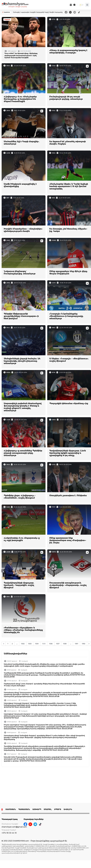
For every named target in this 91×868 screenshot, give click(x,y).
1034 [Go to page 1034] (37, 644)
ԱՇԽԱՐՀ (37, 809)
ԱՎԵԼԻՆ (68, 809)
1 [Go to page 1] (8, 644)
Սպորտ (7, 20)
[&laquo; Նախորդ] (4, 644)
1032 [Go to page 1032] (23, 644)
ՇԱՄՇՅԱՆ (11, 809)
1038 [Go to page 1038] (65, 644)
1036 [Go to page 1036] (51, 644)
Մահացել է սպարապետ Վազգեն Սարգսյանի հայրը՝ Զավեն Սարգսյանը (38, 12)
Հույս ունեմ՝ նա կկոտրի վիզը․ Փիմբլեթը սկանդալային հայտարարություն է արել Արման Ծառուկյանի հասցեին (21, 55)
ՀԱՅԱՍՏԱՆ (24, 809)
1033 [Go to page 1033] (30, 644)
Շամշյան (25, 661)
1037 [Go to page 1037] (58, 644)
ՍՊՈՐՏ (58, 809)
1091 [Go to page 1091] (76, 644)
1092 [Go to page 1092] (83, 644)
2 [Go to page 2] (12, 644)
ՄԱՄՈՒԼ (48, 809)
